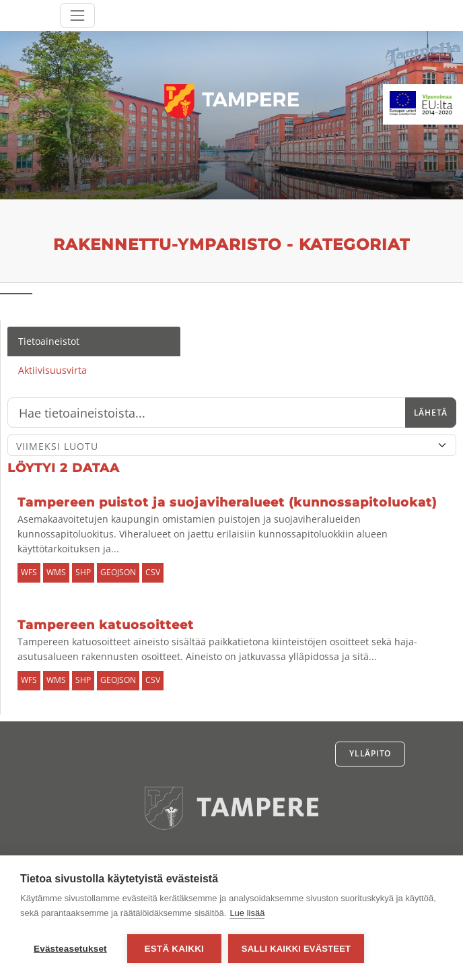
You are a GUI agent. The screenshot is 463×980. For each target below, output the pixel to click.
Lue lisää (247, 913)
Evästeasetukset (70, 949)
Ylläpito (370, 753)
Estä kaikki (174, 949)
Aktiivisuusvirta (52, 370)
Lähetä (431, 413)
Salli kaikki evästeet (296, 949)
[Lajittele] (232, 445)
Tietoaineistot (49, 341)
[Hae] (207, 413)
